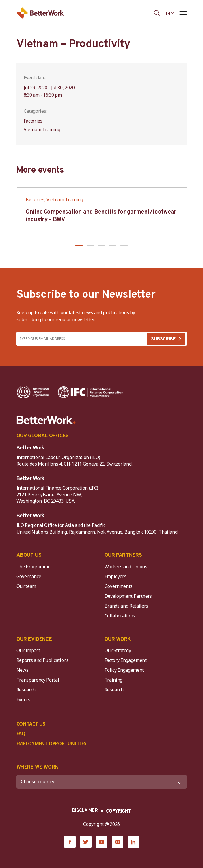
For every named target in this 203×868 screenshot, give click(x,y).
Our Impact (28, 650)
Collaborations (120, 616)
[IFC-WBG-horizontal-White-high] (91, 392)
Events (23, 699)
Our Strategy (118, 650)
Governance (29, 576)
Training (113, 680)
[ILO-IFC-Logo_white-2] (33, 392)
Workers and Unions (126, 567)
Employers (116, 576)
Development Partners (128, 596)
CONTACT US (31, 724)
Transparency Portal (38, 680)
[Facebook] (70, 842)
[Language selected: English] (170, 13)
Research (26, 690)
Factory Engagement (126, 660)
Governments (119, 586)
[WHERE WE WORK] (102, 782)
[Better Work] (46, 420)
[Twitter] (86, 842)
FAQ (21, 734)
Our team (26, 586)
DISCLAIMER (85, 811)
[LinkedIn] (133, 842)
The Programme (33, 567)
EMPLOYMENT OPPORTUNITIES (51, 743)
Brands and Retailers (126, 606)
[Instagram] (118, 842)
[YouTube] (102, 842)
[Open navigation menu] (183, 13)
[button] (79, 245)
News (23, 670)
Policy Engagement (125, 670)
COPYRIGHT (118, 811)
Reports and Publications (43, 660)
